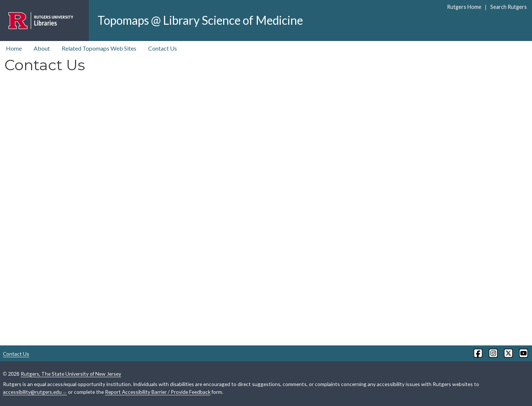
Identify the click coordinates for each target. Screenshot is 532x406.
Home (14, 48)
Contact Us (163, 48)
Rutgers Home (464, 7)
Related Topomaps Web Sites (99, 48)
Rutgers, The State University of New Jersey (71, 374)
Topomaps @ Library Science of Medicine (200, 20)
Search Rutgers (509, 7)
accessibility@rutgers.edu (35, 392)
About (42, 48)
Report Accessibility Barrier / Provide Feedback (158, 392)
